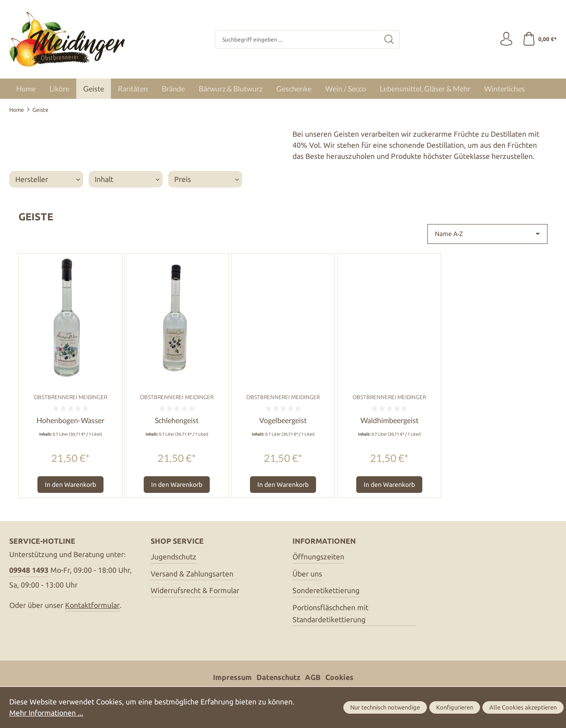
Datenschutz (278, 678)
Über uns (307, 574)
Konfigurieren (455, 708)
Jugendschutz (173, 557)
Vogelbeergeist (283, 420)
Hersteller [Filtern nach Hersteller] (48, 179)
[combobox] (297, 39)
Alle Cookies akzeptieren (523, 708)
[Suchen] (389, 39)
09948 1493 (29, 570)
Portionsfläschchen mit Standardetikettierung (330, 613)
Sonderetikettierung (326, 590)
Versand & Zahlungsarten (192, 574)
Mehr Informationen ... (46, 713)
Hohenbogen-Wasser (70, 420)
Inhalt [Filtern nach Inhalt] (127, 179)
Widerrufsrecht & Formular (195, 590)
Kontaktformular (92, 605)
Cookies (339, 678)
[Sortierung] (487, 234)
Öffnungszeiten (318, 557)
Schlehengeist (177, 420)
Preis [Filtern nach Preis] (207, 179)
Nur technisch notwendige (385, 708)
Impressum (232, 678)
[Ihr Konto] (506, 39)
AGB (313, 678)
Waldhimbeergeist (390, 420)
